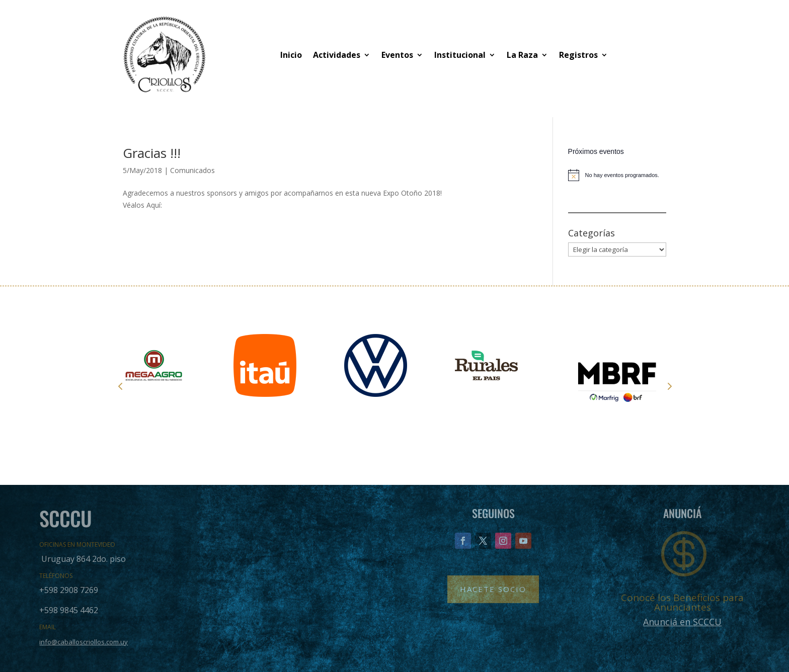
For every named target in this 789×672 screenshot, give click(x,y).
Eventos (397, 55)
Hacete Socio (493, 589)
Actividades (337, 55)
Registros (578, 55)
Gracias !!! (152, 153)
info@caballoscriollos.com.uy (84, 642)
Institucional (460, 55)
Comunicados (192, 170)
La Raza (522, 55)
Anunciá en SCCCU (682, 622)
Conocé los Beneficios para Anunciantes (682, 602)
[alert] (617, 175)
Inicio (291, 55)
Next (669, 386)
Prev (120, 386)
